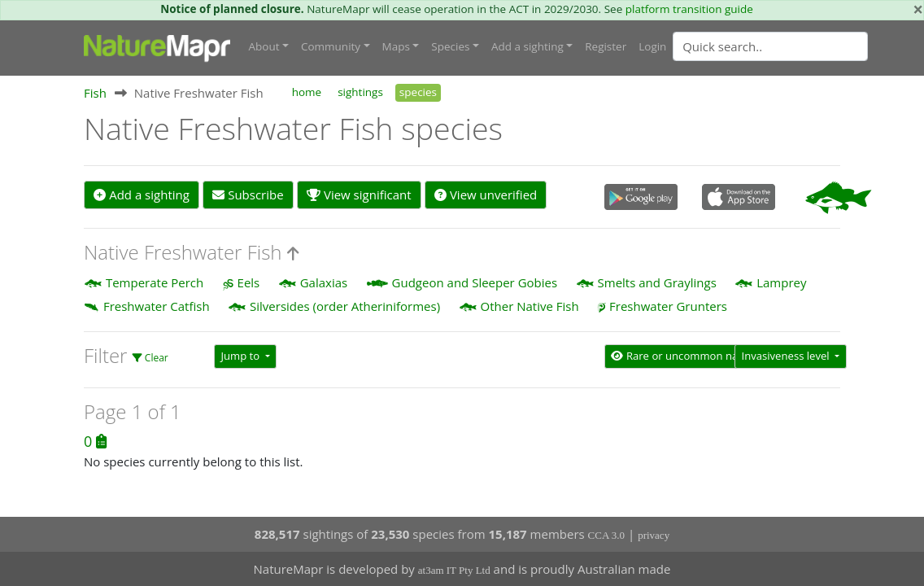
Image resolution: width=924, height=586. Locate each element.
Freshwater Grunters (668, 306)
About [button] (264, 46)
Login (652, 46)
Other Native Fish (530, 306)
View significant (359, 195)
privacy (654, 535)
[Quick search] (770, 46)
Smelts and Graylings (657, 282)
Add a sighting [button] (527, 46)
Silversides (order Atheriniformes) (345, 306)
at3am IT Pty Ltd (454, 570)
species (418, 92)
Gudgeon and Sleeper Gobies (475, 282)
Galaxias (324, 282)
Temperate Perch (155, 282)
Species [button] (450, 46)
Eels (249, 282)
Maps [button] (396, 46)
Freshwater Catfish (157, 306)
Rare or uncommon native (684, 356)
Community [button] (331, 46)
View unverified (486, 195)
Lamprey (781, 282)
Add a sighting (142, 195)
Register (606, 46)
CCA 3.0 (607, 535)
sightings (360, 92)
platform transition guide (689, 9)
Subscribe (248, 195)
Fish (95, 93)
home (307, 92)
